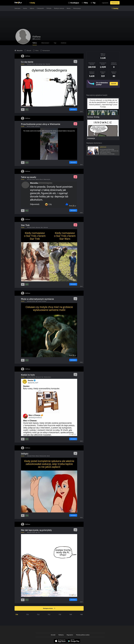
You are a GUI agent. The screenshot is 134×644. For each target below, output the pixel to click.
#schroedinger (39, 64)
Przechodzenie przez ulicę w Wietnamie (41, 124)
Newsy (69, 8)
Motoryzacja (77, 8)
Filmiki (23, 126)
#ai (39, 532)
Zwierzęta (17, 8)
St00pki (25, 454)
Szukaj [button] (116, 8)
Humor (25, 8)
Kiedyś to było (28, 375)
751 (49, 614)
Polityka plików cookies (83, 635)
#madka (44, 301)
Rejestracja (115, 3)
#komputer (38, 377)
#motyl (40, 301)
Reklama (61, 635)
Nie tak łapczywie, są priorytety (36, 530)
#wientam (37, 126)
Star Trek (25, 225)
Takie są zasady (29, 177)
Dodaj (33, 3)
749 (71, 614)
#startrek (48, 64)
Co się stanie (27, 62)
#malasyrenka (43, 456)
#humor (29, 126)
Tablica (35, 43)
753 (27, 614)
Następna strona (49, 608)
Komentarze (46, 51)
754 (17, 614)
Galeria (32, 8)
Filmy (86, 3)
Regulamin (70, 635)
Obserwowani (45, 43)
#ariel (48, 456)
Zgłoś (81, 111)
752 (38, 614)
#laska (37, 179)
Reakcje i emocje (59, 8)
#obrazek (29, 64)
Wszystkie (20, 51)
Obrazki (29, 51)
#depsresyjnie (47, 179)
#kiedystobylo (48, 377)
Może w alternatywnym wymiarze (37, 299)
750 (60, 614)
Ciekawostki (40, 8)
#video (33, 126)
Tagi (55, 43)
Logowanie (105, 3)
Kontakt (53, 635)
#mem (34, 64)
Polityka (49, 8)
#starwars (38, 227)
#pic (44, 64)
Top (94, 3)
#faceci (41, 179)
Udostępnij (73, 109)
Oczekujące (75, 3)
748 (81, 614)
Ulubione (64, 43)
